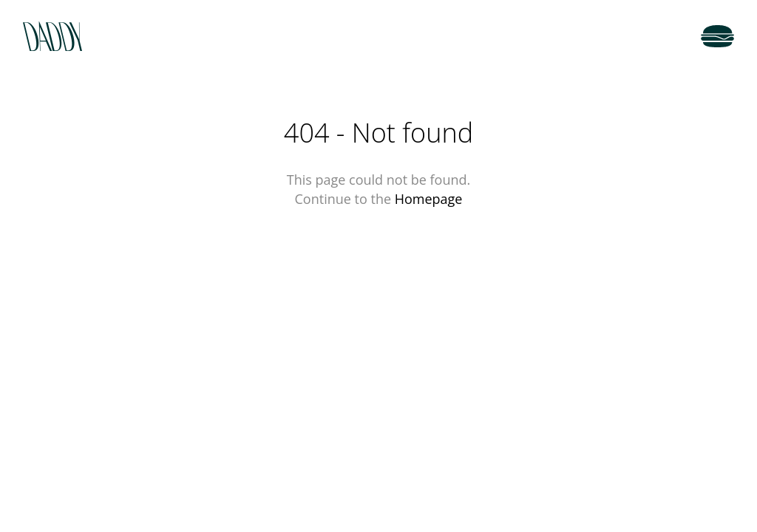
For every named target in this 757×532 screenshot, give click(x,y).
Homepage (429, 199)
